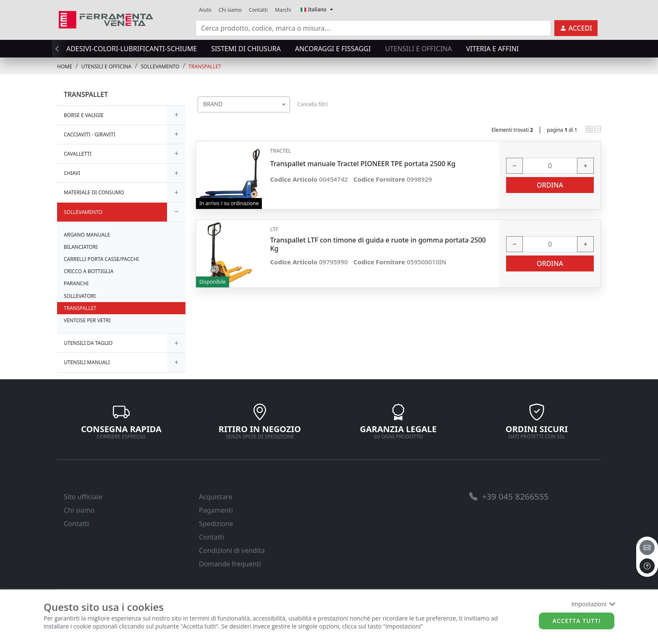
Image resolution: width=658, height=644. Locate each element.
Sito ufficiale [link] (83, 497)
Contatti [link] (258, 10)
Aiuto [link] (205, 10)
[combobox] (244, 104)
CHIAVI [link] (72, 173)
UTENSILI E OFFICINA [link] (107, 66)
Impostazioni (593, 604)
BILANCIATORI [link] (81, 247)
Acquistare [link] (216, 497)
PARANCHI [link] (76, 283)
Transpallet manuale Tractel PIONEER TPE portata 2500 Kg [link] (363, 164)
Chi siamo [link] (230, 10)
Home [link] (65, 66)
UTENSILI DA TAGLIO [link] (88, 343)
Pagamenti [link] (216, 510)
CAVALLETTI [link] (78, 154)
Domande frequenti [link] (230, 564)
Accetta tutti (577, 621)
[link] (106, 19)
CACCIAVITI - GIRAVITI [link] (90, 134)
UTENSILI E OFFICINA (418, 49)
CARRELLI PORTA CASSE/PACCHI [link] (101, 259)
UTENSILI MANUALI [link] (87, 362)
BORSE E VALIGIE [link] (84, 115)
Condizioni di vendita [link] (232, 550)
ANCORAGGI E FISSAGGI (333, 49)
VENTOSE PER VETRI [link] (87, 320)
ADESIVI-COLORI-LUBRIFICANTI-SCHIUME (132, 49)
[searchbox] (285, 115)
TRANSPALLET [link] (205, 66)
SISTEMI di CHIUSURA (246, 49)
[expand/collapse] (176, 115)
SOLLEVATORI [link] (80, 296)
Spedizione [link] (216, 524)
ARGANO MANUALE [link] (87, 235)
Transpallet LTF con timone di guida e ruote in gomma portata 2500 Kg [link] (378, 244)
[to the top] (647, 566)
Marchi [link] (283, 10)
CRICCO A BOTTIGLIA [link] (89, 271)
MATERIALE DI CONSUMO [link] (94, 192)
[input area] (373, 28)
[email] (647, 548)
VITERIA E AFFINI (492, 49)
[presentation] (60, 49)
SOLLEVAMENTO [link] (160, 66)
